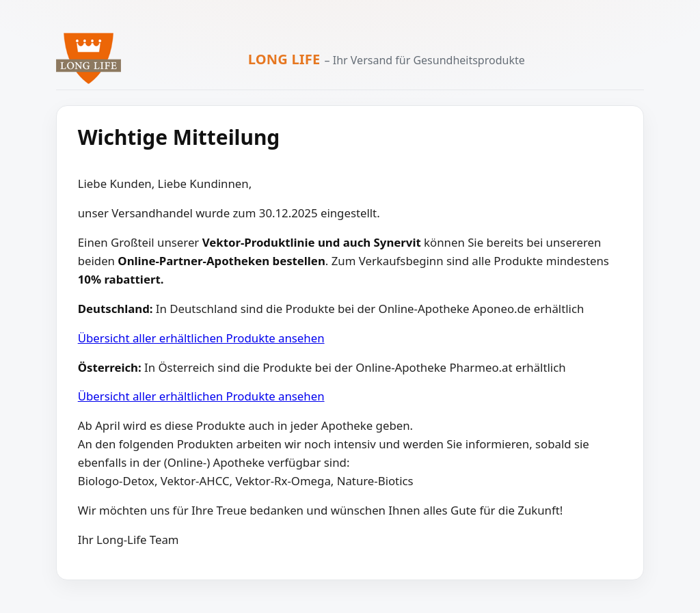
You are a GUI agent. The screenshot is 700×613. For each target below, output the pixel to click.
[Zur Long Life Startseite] (89, 58)
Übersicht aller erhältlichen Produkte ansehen (201, 338)
